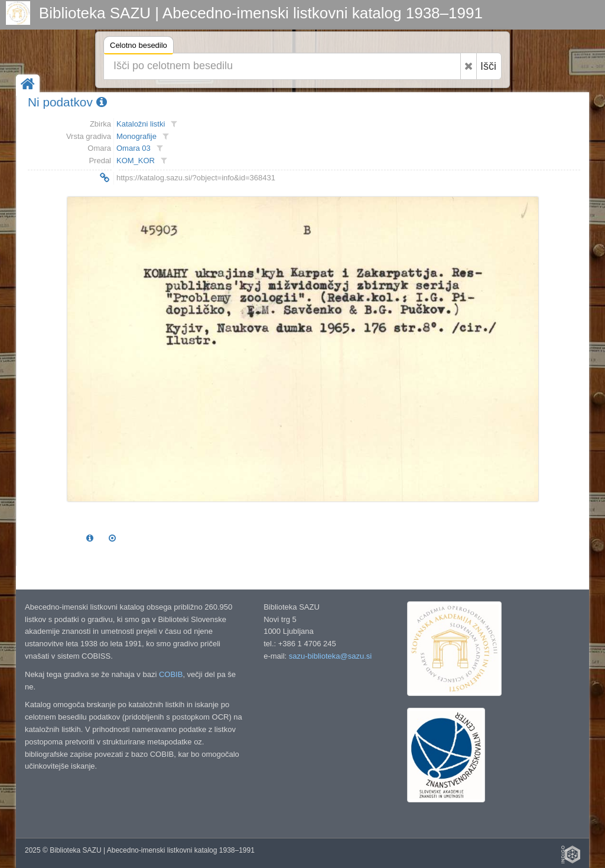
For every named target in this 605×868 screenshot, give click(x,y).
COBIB (171, 674)
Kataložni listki (141, 124)
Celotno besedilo (139, 47)
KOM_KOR (136, 161)
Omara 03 (134, 148)
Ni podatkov (67, 102)
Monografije (136, 136)
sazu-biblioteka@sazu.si (330, 656)
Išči (488, 66)
